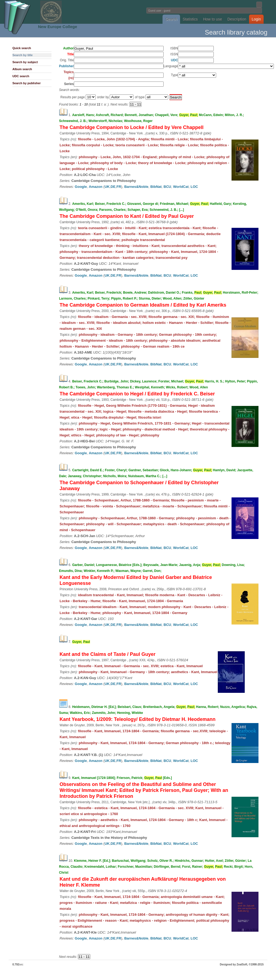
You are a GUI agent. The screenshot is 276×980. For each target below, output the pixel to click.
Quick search (22, 48)
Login (256, 19)
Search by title (23, 55)
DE (113, 187)
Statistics (190, 19)
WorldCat (181, 187)
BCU (167, 187)
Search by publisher (27, 83)
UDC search (21, 76)
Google (81, 187)
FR (119, 187)
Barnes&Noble (136, 187)
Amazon (96, 187)
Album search (22, 69)
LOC (194, 187)
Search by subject (25, 62)
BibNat (156, 187)
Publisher (66, 66)
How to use (213, 19)
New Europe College (58, 27)
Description (237, 19)
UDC (174, 60)
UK (107, 187)
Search (171, 19)
